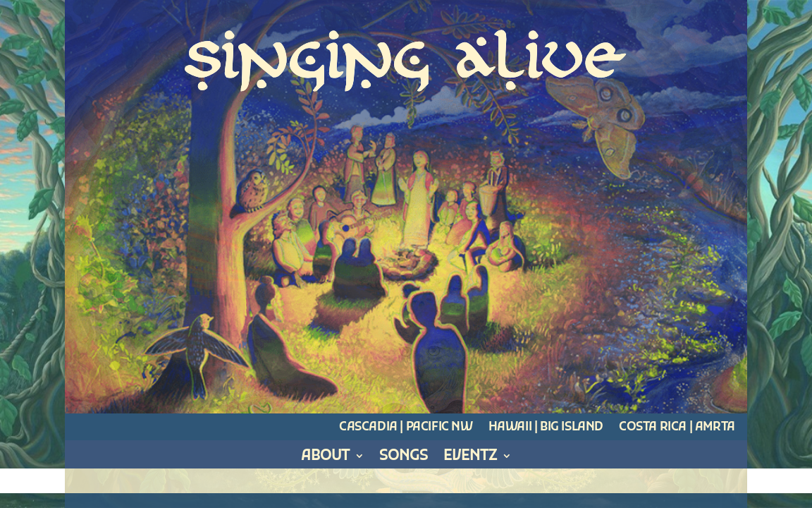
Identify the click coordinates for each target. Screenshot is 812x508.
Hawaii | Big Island (546, 428)
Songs (404, 459)
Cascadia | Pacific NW (406, 428)
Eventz (470, 459)
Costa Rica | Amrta (677, 428)
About (325, 459)
